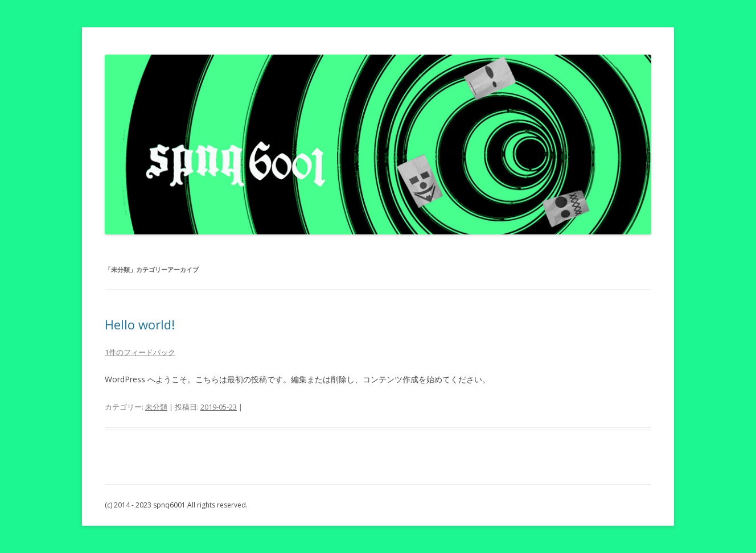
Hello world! (140, 324)
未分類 (156, 407)
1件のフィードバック (140, 352)
